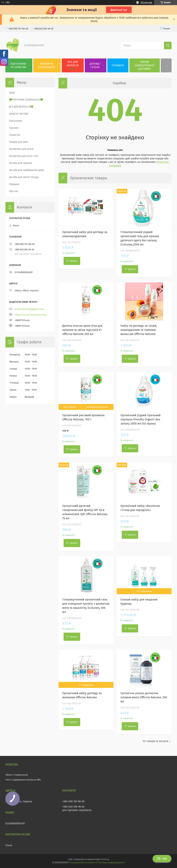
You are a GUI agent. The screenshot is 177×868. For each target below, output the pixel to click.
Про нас (14, 191)
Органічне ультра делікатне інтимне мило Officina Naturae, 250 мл (144, 697)
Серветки (15, 135)
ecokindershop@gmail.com (29, 309)
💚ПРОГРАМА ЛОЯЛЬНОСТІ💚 (26, 100)
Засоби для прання (20, 163)
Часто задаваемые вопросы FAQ (23, 780)
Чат (162, 859)
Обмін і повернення (17, 775)
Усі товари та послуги (155, 741)
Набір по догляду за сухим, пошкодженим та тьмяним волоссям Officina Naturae (139, 330)
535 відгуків (146, 3)
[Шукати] (168, 45)
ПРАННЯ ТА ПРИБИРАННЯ (47, 66)
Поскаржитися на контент (83, 863)
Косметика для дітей (21, 149)
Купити (74, 261)
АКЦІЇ (12, 93)
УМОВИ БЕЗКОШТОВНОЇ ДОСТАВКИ (145, 65)
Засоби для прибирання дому (27, 170)
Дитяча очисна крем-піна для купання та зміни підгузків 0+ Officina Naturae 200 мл (82, 330)
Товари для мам (18, 142)
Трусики (14, 128)
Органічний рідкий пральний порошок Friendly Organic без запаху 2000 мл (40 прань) (141, 419)
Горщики (14, 184)
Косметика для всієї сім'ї (24, 156)
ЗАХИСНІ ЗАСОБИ (19, 114)
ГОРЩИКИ (118, 65)
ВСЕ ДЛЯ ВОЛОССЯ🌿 (73, 65)
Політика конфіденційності (111, 863)
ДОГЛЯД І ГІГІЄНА (95, 66)
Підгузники (16, 121)
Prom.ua (105, 859)
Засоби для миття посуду (24, 177)
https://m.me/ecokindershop (30, 315)
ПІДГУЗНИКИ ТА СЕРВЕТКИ (18, 66)
